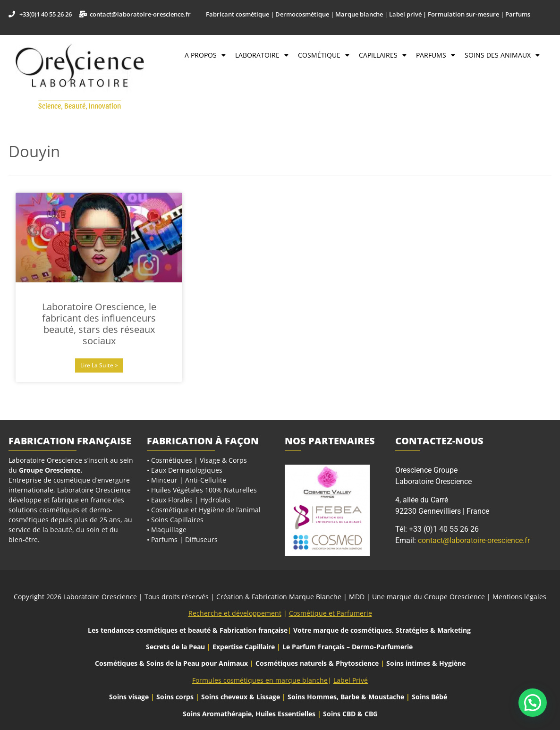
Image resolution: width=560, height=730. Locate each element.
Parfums (436, 55)
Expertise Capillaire (244, 647)
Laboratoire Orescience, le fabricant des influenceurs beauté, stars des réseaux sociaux (99, 324)
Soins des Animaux (502, 55)
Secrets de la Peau (175, 647)
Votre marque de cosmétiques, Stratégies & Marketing (382, 630)
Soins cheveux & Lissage (241, 697)
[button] (533, 703)
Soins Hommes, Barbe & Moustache (346, 697)
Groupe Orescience (50, 470)
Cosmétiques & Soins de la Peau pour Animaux (171, 663)
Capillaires (383, 55)
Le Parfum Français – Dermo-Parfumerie (348, 647)
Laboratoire (262, 55)
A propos (205, 55)
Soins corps (175, 697)
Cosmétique (324, 55)
